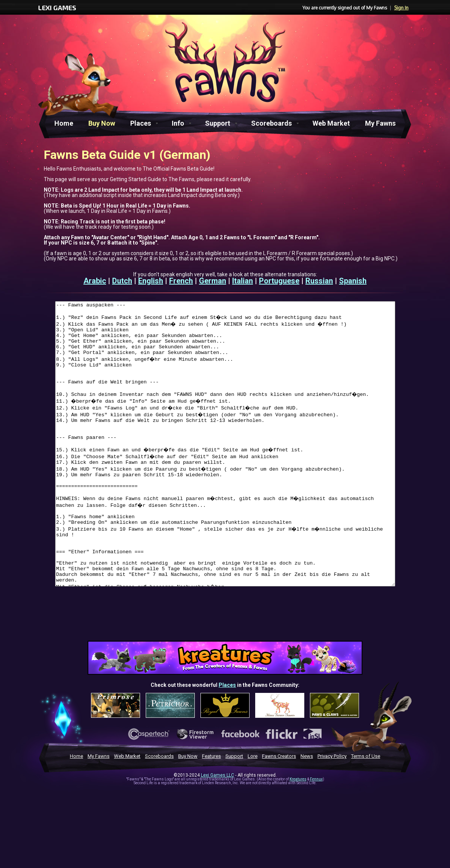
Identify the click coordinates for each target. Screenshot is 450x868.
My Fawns (380, 123)
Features (211, 813)
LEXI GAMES (57, 8)
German (213, 281)
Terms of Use (366, 813)
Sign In (401, 8)
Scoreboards (271, 123)
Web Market (331, 123)
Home (64, 123)
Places (141, 123)
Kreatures (298, 836)
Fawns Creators (279, 813)
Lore (253, 813)
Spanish (353, 281)
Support (218, 123)
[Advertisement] (225, 676)
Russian (319, 281)
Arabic (95, 281)
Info (178, 123)
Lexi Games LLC (217, 832)
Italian (243, 281)
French (181, 281)
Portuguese (279, 281)
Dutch (122, 281)
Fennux (316, 836)
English (151, 281)
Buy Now (102, 123)
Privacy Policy (332, 813)
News (307, 813)
